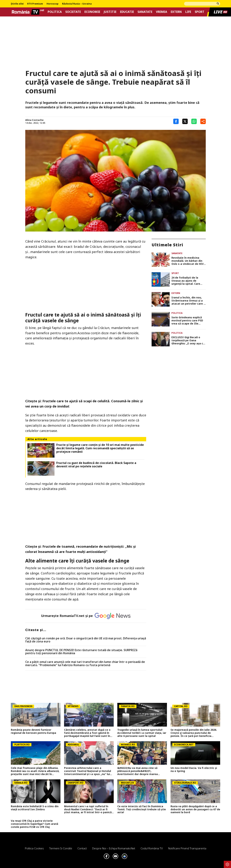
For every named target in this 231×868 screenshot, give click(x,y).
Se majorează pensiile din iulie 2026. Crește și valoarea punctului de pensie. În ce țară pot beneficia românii (194, 733)
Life (188, 12)
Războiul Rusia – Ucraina (77, 4)
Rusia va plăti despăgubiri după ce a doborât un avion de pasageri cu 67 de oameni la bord (195, 809)
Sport (200, 12)
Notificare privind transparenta (187, 848)
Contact (82, 848)
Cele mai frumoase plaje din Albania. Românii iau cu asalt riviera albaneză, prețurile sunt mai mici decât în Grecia (35, 771)
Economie (92, 12)
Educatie (127, 12)
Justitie (110, 12)
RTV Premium (35, 4)
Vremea (162, 12)
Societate (73, 12)
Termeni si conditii (61, 848)
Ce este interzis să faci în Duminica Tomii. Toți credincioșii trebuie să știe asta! (142, 809)
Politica (55, 12)
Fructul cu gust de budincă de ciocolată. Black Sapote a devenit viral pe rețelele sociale (96, 465)
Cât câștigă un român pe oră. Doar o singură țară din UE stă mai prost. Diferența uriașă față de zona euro (86, 640)
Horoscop (53, 4)
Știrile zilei (17, 4)
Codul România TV (152, 848)
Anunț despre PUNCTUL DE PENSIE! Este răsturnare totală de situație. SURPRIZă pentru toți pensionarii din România (81, 652)
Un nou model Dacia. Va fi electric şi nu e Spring (194, 770)
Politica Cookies (34, 848)
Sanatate (145, 12)
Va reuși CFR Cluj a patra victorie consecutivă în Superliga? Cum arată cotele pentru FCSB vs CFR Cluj (34, 824)
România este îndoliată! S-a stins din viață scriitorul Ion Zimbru (35, 808)
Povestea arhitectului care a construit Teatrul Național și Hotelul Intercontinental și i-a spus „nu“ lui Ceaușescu (88, 771)
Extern (176, 12)
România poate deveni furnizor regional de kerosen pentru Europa (33, 731)
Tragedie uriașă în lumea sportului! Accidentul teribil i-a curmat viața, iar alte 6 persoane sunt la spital (142, 733)
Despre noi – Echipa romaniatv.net (114, 848)
